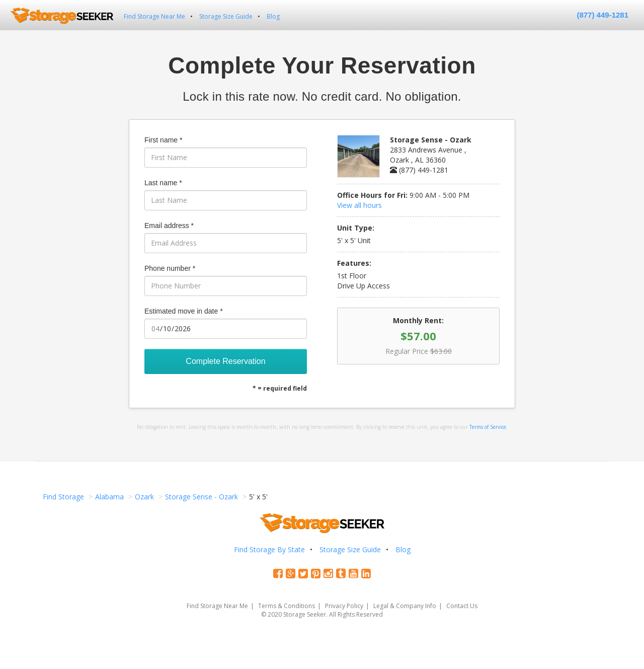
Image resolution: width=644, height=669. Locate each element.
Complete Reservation (225, 361)
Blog (273, 16)
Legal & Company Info (405, 606)
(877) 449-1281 (602, 15)
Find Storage (63, 497)
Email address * (169, 226)
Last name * (163, 183)
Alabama (109, 497)
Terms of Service (488, 427)
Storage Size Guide (226, 16)
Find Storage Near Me (154, 16)
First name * (163, 140)
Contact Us (462, 606)
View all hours (359, 205)
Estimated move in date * (184, 311)
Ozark (144, 497)
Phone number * (170, 268)
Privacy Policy (344, 606)
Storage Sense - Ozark (202, 497)
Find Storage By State (269, 549)
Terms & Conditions (287, 606)
